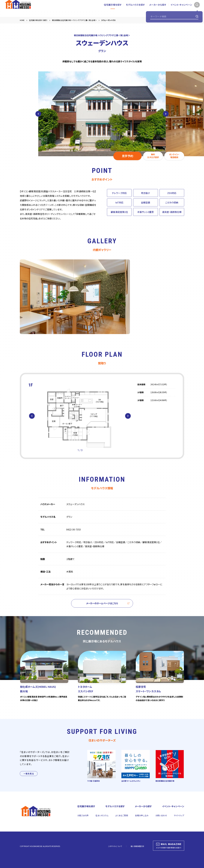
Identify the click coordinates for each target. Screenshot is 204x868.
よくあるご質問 (122, 815)
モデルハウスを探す (135, 8)
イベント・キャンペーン (181, 8)
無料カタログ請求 (153, 156)
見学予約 (127, 156)
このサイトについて (115, 846)
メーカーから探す (158, 8)
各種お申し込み (142, 815)
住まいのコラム (102, 815)
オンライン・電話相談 (174, 156)
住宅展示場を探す (113, 8)
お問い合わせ (161, 815)
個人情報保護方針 (137, 846)
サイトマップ (179, 815)
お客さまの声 (83, 815)
